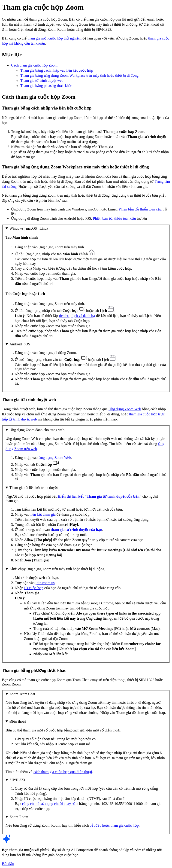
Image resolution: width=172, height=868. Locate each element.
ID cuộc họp (34, 588)
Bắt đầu (8, 864)
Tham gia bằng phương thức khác (46, 86)
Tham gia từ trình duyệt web (42, 81)
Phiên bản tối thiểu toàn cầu (140, 209)
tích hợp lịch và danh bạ (77, 316)
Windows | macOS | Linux (29, 228)
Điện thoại (18, 721)
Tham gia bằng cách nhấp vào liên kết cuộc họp (57, 70)
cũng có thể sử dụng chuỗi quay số (49, 804)
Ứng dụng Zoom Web (125, 409)
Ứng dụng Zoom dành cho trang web (37, 430)
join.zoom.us (45, 583)
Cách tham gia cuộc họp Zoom (34, 65)
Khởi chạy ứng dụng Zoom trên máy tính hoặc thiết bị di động (57, 569)
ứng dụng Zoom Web (55, 458)
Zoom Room (19, 817)
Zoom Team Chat (22, 694)
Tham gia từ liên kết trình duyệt (34, 488)
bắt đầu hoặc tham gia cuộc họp (114, 825)
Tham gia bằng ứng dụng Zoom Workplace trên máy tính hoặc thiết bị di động (79, 75)
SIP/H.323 (17, 780)
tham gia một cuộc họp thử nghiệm (54, 38)
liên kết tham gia (43, 514)
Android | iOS (20, 344)
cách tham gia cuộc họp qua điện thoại (63, 772)
